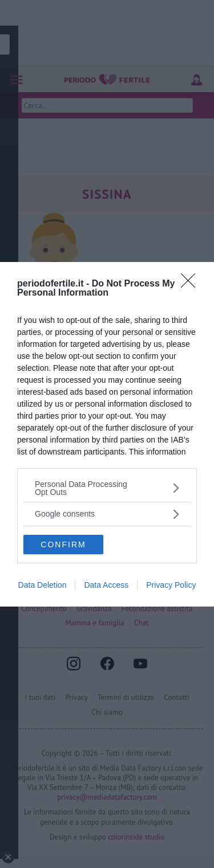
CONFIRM (63, 544)
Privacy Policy (171, 585)
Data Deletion (43, 585)
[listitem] (107, 488)
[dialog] (107, 434)
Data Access (106, 585)
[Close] (192, 284)
